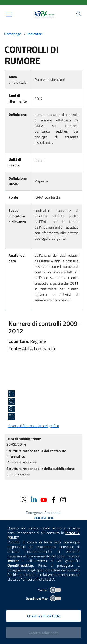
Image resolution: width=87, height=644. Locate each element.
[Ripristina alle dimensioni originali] (12, 417)
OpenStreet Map (44, 598)
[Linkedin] (34, 499)
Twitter (50, 590)
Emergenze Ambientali (44, 513)
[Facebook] (53, 499)
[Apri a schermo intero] (12, 394)
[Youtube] (44, 499)
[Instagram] (63, 499)
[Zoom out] (12, 409)
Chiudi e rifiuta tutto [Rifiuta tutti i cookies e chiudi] (44, 616)
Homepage (13, 34)
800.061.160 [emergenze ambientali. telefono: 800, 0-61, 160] (44, 518)
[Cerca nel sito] (79, 14)
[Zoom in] (12, 401)
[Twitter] (24, 500)
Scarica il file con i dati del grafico (34, 426)
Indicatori (35, 34)
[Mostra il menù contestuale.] (9, 14)
